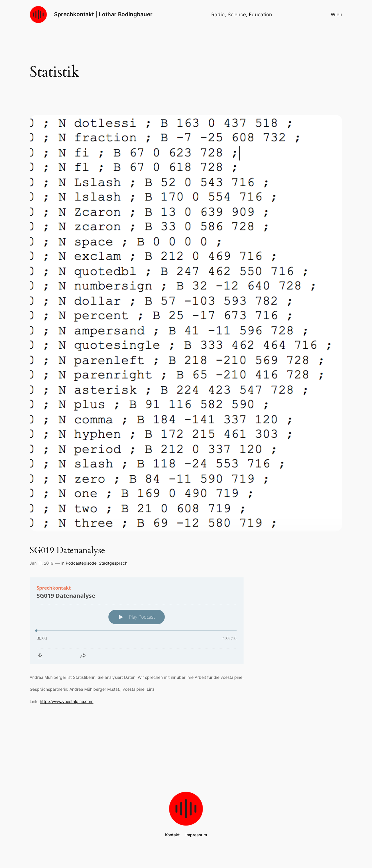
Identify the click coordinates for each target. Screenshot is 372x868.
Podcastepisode (81, 563)
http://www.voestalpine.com (67, 701)
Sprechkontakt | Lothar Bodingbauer (103, 14)
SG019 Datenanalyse (67, 551)
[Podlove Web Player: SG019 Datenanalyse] (137, 621)
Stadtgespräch (113, 563)
